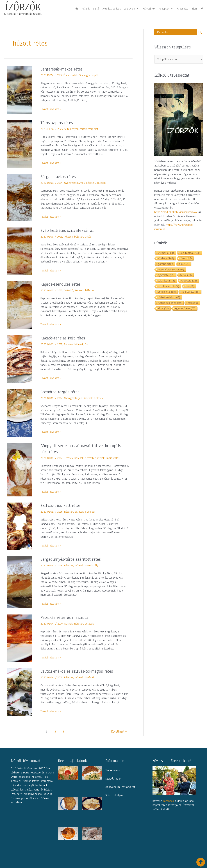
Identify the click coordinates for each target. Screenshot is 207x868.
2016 (60, 512)
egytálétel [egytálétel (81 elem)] (166, 275)
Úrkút (89, 237)
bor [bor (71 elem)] (190, 286)
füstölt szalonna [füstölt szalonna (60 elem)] (170, 303)
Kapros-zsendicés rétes (62, 284)
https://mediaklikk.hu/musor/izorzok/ (177, 212)
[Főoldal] (77, 9)
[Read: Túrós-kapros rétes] (20, 144)
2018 (60, 237)
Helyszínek (149, 9)
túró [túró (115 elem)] (186, 259)
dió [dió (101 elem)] (184, 264)
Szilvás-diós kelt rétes (62, 505)
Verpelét (95, 129)
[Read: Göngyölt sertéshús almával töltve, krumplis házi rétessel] (20, 470)
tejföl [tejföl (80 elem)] (186, 275)
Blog (194, 9)
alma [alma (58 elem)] (163, 309)
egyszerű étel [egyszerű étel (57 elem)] (185, 309)
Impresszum (113, 770)
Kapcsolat (182, 9)
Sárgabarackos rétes (59, 177)
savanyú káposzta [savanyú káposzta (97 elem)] (171, 270)
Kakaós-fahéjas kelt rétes (64, 338)
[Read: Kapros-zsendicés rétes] (20, 305)
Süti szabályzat (115, 795)
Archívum (132, 9)
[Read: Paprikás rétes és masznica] (20, 638)
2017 (60, 290)
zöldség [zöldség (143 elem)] (166, 259)
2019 (60, 183)
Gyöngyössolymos (75, 183)
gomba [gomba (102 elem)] (165, 264)
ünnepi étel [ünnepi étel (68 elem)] (167, 292)
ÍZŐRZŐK (23, 7)
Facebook (169, 801)
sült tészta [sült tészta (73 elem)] (166, 281)
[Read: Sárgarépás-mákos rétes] (20, 90)
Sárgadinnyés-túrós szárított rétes (72, 559)
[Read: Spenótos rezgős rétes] (20, 413)
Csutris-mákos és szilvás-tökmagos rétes (79, 671)
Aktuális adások (112, 9)
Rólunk (86, 9)
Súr (88, 344)
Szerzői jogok (113, 779)
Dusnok (69, 624)
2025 (60, 75)
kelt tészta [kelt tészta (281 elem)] (190, 253)
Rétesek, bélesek (97, 183)
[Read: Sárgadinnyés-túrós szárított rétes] (20, 582)
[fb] (202, 9)
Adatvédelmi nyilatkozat (120, 787)
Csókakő (69, 290)
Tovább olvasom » (51, 109)
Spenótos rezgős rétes (61, 392)
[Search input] (177, 32)
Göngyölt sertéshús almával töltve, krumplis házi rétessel (83, 449)
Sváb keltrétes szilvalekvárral (68, 230)
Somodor (92, 512)
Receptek (166, 9)
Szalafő (91, 677)
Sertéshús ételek (96, 458)
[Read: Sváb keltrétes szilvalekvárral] (20, 251)
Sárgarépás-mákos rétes (63, 69)
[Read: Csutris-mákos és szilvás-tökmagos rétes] (20, 692)
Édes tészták (72, 75)
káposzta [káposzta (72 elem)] (189, 281)
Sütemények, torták (77, 129)
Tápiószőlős (115, 458)
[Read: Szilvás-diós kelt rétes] (20, 526)
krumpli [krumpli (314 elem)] (166, 253)
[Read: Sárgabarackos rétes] (20, 197)
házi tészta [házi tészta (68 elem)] (191, 292)
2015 (60, 677)
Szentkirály (93, 566)
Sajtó (96, 9)
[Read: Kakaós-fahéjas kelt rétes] (20, 359)
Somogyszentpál (91, 75)
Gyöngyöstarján (73, 398)
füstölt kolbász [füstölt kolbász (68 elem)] (169, 298)
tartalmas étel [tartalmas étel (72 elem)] (168, 286)
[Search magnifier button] (200, 32)
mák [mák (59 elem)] (193, 303)
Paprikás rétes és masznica (66, 617)
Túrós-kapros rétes (58, 123)
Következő (119, 732)
